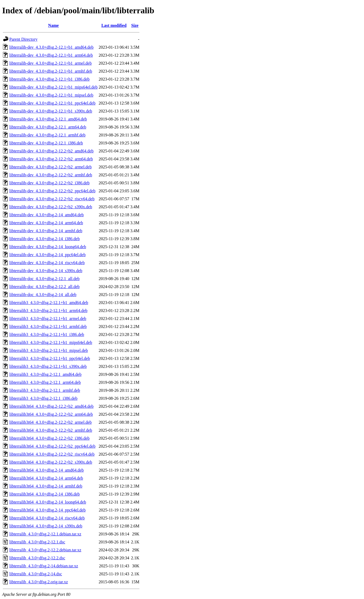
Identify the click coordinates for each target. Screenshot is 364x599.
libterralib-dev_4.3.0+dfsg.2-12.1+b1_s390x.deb (51, 111)
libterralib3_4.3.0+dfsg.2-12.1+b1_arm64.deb (48, 311)
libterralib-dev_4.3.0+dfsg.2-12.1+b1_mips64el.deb (53, 87)
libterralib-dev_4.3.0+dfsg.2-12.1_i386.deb (46, 143)
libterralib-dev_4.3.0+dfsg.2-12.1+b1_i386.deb (49, 79)
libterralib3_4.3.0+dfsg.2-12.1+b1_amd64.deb (49, 303)
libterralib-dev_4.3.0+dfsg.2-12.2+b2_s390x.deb (51, 207)
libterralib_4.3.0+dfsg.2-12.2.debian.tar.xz (45, 550)
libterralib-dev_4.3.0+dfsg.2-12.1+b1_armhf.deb (51, 71)
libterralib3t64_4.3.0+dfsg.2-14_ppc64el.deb (47, 510)
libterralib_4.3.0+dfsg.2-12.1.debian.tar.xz (45, 534)
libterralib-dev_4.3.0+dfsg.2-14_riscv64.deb (47, 263)
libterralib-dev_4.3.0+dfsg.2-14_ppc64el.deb (47, 255)
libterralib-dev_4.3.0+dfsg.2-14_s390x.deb (46, 271)
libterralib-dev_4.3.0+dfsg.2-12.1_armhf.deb (47, 135)
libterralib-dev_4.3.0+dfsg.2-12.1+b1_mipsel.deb (51, 95)
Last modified (114, 25)
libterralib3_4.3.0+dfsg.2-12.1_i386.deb (43, 398)
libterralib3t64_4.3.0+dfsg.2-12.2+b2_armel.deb (50, 422)
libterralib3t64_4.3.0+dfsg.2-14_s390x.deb (46, 526)
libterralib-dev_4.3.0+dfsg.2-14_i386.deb (45, 239)
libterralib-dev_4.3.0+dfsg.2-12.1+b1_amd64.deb (51, 47)
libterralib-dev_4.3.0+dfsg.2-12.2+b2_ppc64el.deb (52, 191)
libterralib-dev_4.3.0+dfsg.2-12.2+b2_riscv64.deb (52, 199)
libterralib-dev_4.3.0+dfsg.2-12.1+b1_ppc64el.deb (52, 103)
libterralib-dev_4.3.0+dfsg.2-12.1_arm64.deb (48, 127)
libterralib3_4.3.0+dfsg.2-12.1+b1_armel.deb (48, 319)
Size (135, 25)
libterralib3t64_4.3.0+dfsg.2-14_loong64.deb (48, 502)
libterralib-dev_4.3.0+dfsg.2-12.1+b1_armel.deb (50, 63)
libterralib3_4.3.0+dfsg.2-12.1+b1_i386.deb (47, 334)
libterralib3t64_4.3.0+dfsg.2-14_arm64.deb (46, 478)
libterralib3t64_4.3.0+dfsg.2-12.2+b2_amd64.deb (51, 406)
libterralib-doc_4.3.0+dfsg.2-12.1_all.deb (45, 279)
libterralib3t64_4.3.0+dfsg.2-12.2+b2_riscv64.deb (52, 454)
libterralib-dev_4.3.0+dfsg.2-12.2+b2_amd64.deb (51, 151)
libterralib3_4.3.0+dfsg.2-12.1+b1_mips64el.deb (51, 342)
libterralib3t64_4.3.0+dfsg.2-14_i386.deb (45, 494)
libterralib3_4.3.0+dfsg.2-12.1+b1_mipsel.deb (49, 350)
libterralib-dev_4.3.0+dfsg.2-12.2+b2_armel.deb (50, 167)
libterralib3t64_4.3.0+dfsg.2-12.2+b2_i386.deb (49, 438)
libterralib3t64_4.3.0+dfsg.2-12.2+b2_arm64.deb (51, 414)
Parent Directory (23, 39)
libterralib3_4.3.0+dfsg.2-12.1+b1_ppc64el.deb (50, 358)
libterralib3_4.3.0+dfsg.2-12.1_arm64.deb (45, 382)
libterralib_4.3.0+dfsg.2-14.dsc (36, 574)
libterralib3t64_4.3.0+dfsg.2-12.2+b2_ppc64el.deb (52, 446)
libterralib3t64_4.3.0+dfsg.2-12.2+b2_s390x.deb (51, 462)
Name (53, 25)
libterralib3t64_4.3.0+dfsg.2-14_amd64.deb (46, 470)
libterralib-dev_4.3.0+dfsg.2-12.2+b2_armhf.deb (51, 175)
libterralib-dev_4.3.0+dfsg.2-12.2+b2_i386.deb (49, 183)
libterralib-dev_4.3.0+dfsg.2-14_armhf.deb (46, 231)
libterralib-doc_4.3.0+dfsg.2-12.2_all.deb (45, 287)
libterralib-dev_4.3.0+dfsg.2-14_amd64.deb (46, 215)
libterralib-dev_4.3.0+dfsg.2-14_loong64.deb (48, 247)
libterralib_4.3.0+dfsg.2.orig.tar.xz (39, 582)
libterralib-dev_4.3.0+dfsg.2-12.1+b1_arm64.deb (51, 55)
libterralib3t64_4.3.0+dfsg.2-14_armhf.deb (46, 486)
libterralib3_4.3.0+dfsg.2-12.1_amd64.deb (45, 374)
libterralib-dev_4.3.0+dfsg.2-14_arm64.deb (46, 223)
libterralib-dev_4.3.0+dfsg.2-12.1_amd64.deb (48, 119)
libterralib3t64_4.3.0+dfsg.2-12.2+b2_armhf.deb (51, 430)
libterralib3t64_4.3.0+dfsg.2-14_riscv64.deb (47, 518)
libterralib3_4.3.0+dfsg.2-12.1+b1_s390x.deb (48, 366)
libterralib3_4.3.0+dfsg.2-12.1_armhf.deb (45, 390)
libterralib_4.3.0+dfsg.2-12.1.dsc (37, 542)
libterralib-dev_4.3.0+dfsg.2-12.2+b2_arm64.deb (51, 159)
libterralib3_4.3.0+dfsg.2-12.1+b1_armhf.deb (48, 326)
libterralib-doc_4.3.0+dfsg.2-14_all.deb (43, 295)
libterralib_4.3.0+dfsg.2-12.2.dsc (37, 558)
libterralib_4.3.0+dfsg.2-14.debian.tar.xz (44, 566)
